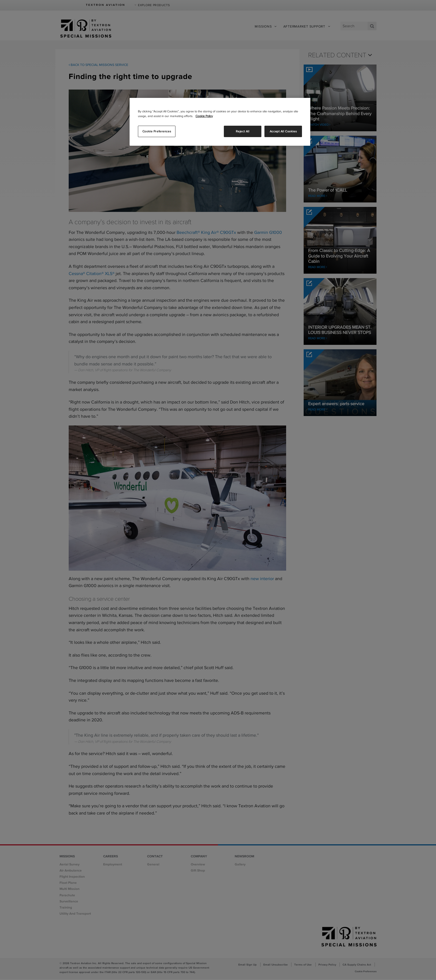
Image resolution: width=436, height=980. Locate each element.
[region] (220, 122)
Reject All (243, 131)
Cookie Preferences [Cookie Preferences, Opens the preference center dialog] (157, 131)
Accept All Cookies (283, 131)
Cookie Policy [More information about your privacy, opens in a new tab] (204, 116)
